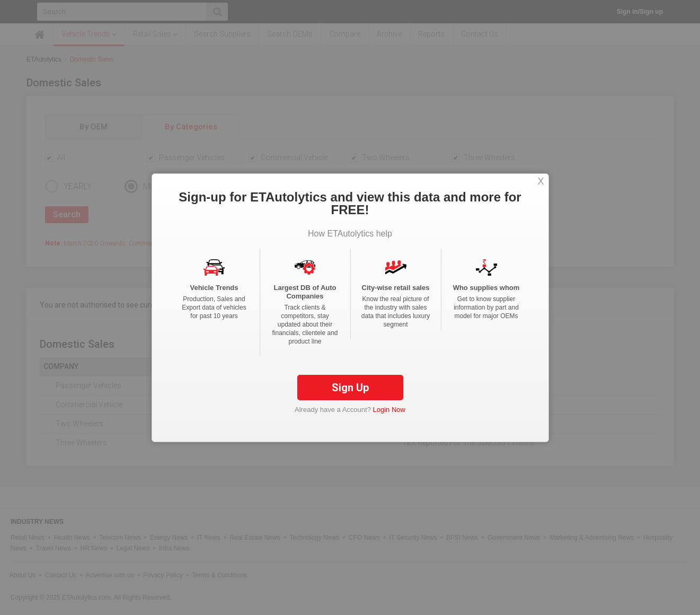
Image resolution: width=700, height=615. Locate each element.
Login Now (389, 410)
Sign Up (350, 388)
